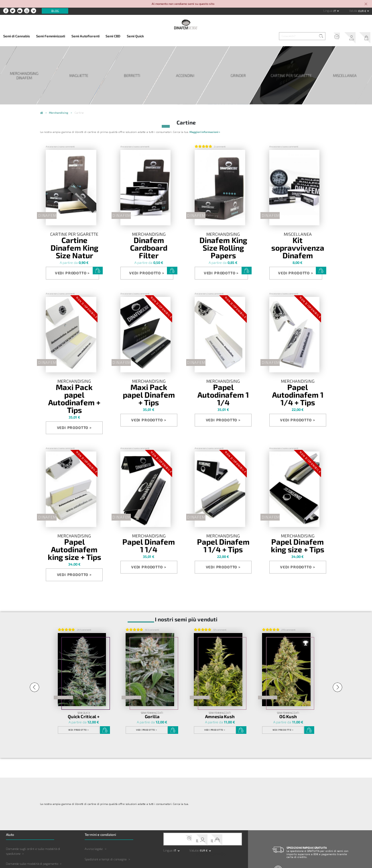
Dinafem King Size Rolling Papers (223, 240)
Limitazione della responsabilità (106, 817)
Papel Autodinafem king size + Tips (74, 499)
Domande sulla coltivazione (25, 822)
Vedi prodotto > (69, 255)
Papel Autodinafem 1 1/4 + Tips (298, 370)
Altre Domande (16, 832)
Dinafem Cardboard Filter (149, 238)
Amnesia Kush (220, 654)
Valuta (353, 10)
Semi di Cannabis (17, 36)
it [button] (335, 11)
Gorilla (152, 654)
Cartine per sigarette (74, 234)
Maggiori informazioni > (205, 129)
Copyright (91, 837)
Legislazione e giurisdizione (103, 827)
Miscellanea (298, 234)
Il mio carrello (365, 37)
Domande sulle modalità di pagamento (32, 801)
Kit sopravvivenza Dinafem (298, 238)
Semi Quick (135, 36)
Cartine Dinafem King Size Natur (74, 240)
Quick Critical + (84, 654)
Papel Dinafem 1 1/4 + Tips (223, 497)
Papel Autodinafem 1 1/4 (223, 367)
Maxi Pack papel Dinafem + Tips (149, 370)
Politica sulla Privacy (99, 807)
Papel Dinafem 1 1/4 (149, 497)
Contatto (289, 853)
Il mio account (351, 37)
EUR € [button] (363, 11)
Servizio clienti (337, 37)
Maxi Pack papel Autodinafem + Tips (74, 370)
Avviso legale (94, 786)
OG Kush (288, 654)
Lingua (328, 10)
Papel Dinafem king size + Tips (298, 499)
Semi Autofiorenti (85, 36)
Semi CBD (113, 36)
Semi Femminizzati (51, 36)
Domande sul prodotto (21, 811)
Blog (55, 11)
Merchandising (149, 234)
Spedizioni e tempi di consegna (106, 797)
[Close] (366, 4)
